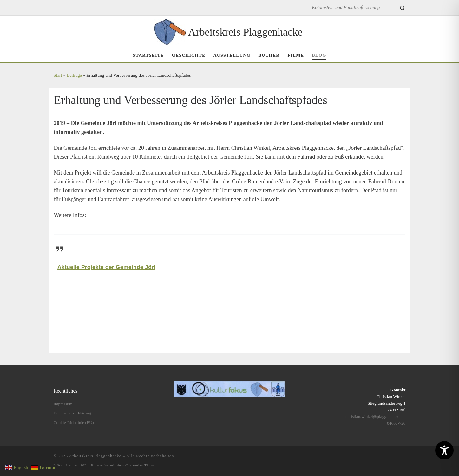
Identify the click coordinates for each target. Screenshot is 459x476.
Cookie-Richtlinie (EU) (74, 423)
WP (84, 465)
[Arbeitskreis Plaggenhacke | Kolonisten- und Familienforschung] (170, 31)
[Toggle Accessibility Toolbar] (444, 450)
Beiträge (74, 75)
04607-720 (396, 423)
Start (58, 75)
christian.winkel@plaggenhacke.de (375, 417)
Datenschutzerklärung (72, 413)
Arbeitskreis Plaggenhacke (95, 456)
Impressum (63, 404)
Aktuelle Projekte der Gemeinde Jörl (106, 267)
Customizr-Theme (141, 465)
